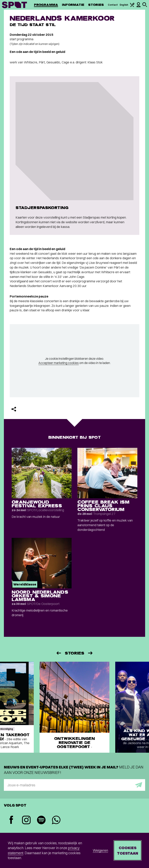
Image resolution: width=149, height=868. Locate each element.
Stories (96, 5)
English (124, 5)
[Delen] (14, 409)
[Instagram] (26, 820)
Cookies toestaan (128, 850)
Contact (113, 5)
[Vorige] (58, 653)
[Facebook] (11, 820)
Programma (46, 5)
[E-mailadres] (74, 785)
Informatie (73, 5)
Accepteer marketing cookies (59, 363)
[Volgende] (91, 653)
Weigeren (100, 850)
